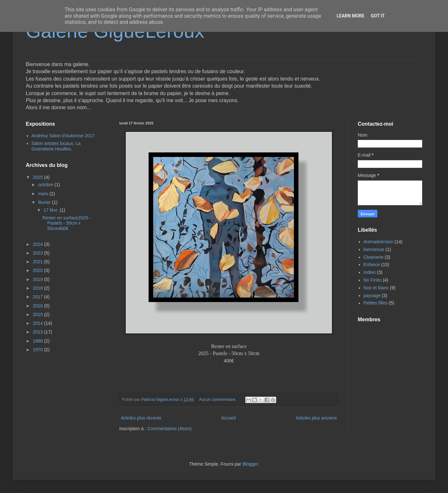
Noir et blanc (376, 288)
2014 (39, 323)
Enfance (372, 265)
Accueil (228, 418)
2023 (39, 253)
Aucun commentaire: (218, 400)
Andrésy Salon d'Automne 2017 (63, 136)
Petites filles (376, 303)
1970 (39, 350)
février (45, 202)
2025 (39, 177)
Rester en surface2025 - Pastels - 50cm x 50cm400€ (67, 223)
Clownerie (374, 257)
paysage (372, 295)
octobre (46, 185)
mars (44, 194)
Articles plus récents (141, 418)
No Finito (373, 280)
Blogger (250, 464)
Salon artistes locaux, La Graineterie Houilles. (56, 146)
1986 (39, 341)
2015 (39, 314)
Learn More (350, 16)
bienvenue (374, 249)
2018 (39, 288)
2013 (39, 332)
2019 (39, 279)
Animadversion (379, 242)
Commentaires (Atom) (169, 429)
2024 (39, 244)
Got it (378, 16)
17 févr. (52, 210)
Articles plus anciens (316, 418)
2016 (39, 306)
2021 (39, 262)
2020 (39, 270)
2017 (39, 297)
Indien (370, 272)
